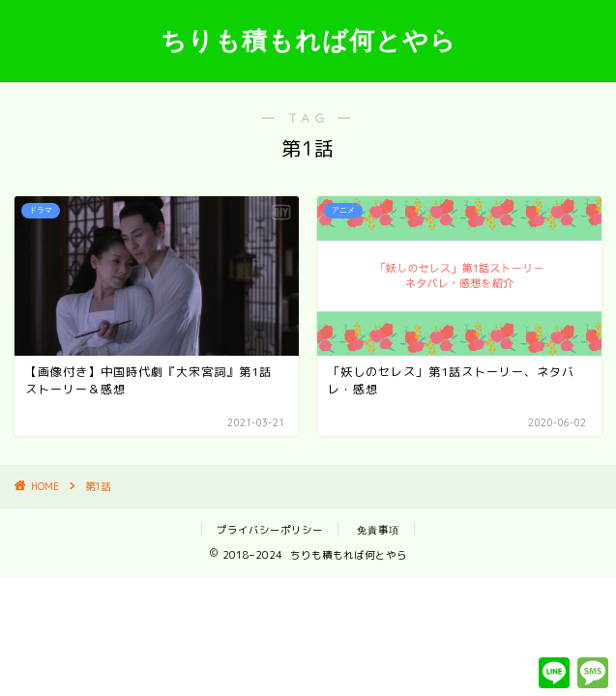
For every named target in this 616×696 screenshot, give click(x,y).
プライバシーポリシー (270, 530)
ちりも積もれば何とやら (308, 40)
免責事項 (378, 530)
